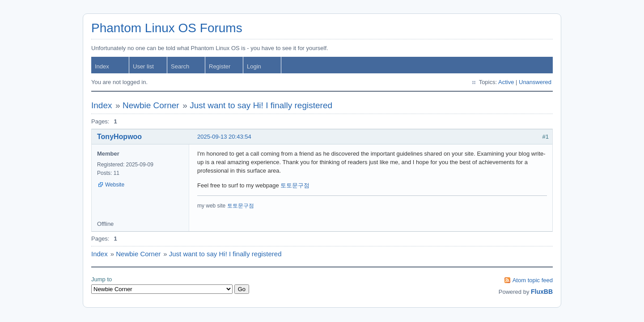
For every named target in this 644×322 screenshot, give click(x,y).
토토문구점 (295, 185)
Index (102, 66)
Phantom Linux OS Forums (167, 28)
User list (143, 66)
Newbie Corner (151, 105)
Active (506, 82)
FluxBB (542, 292)
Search (180, 66)
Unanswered (535, 82)
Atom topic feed (533, 280)
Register (220, 66)
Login (254, 66)
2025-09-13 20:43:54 (224, 137)
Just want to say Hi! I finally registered (261, 105)
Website (115, 185)
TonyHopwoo (119, 137)
